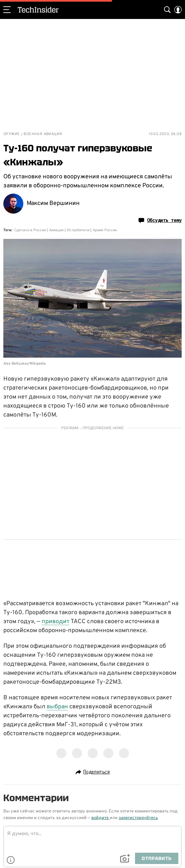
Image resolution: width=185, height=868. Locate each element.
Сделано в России (30, 230)
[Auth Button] (178, 10)
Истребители (78, 230)
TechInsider (38, 10)
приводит (55, 622)
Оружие (11, 134)
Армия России (105, 230)
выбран (57, 707)
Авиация (56, 230)
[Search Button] (167, 10)
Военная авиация (43, 134)
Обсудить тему (160, 220)
